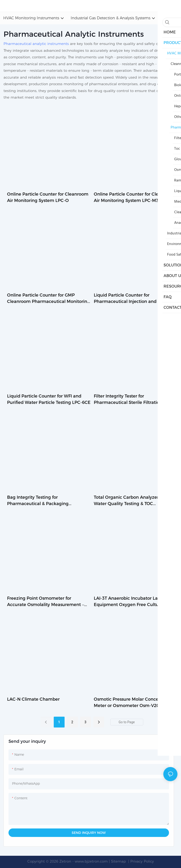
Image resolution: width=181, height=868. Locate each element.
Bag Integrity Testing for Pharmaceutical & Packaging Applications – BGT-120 (38, 501)
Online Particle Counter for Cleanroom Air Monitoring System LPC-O (48, 197)
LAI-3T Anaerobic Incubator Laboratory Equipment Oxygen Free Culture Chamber (135, 602)
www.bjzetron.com (91, 861)
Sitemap (119, 861)
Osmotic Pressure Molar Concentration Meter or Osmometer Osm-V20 (135, 702)
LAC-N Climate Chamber (33, 699)
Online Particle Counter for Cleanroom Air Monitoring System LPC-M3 (134, 197)
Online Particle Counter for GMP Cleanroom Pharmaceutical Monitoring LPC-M (49, 299)
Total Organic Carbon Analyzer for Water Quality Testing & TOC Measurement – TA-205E (130, 501)
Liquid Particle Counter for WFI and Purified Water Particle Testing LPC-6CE (49, 399)
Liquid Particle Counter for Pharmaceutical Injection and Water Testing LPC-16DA (132, 299)
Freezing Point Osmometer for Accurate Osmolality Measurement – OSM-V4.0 (46, 602)
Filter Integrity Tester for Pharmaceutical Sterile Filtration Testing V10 (128, 400)
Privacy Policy (142, 861)
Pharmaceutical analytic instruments (36, 44)
